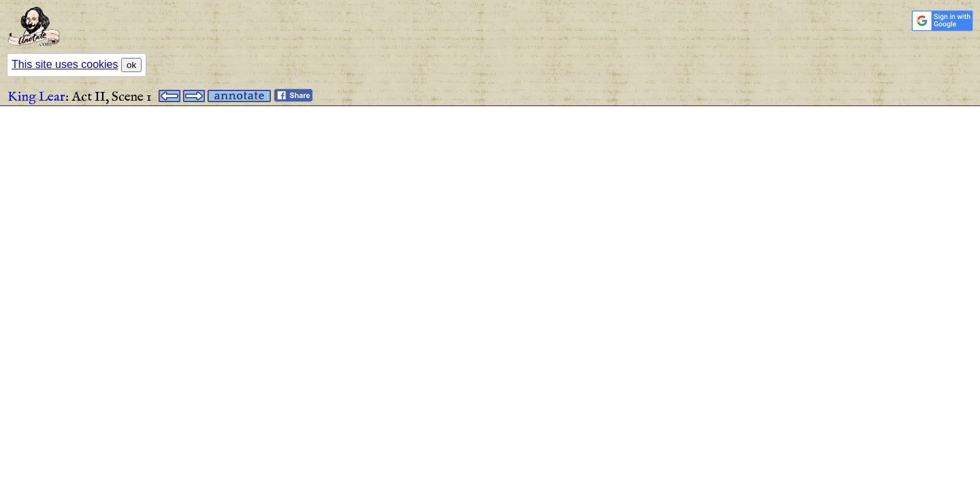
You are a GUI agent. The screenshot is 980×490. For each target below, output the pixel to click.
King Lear (36, 97)
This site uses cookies (65, 64)
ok (131, 65)
